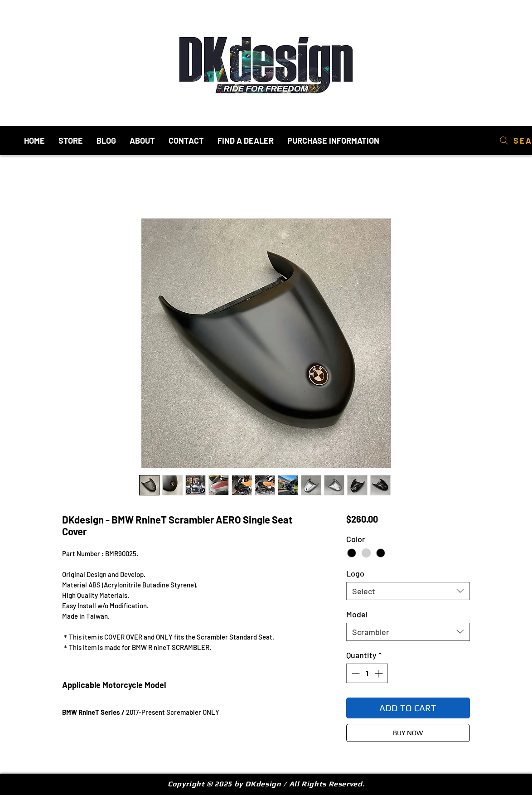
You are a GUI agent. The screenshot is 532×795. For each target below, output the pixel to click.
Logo (355, 573)
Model (357, 614)
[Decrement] (355, 673)
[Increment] (380, 673)
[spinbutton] (367, 673)
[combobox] (408, 591)
